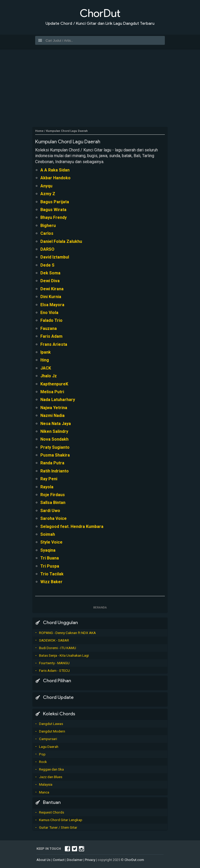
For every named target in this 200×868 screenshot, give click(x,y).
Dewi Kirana (52, 289)
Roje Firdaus (53, 495)
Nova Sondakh (54, 439)
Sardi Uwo (50, 511)
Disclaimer (75, 860)
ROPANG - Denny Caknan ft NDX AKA (67, 633)
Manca (44, 792)
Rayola (47, 487)
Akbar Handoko (55, 178)
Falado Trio (51, 320)
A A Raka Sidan (55, 170)
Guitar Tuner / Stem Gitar (58, 827)
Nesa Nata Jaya (56, 424)
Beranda (100, 608)
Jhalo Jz (49, 376)
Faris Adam (51, 336)
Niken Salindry (54, 431)
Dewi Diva (50, 281)
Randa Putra (52, 463)
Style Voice (51, 542)
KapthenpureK (54, 384)
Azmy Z (48, 194)
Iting (45, 360)
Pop (42, 754)
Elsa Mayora (52, 305)
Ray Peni (49, 479)
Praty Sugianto (55, 447)
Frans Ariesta (54, 344)
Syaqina (48, 550)
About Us (43, 860)
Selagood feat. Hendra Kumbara (72, 527)
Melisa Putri (52, 392)
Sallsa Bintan (53, 503)
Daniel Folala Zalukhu (61, 241)
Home (39, 131)
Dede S (47, 265)
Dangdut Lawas (51, 724)
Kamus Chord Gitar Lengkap (61, 820)
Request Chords (52, 812)
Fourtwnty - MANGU (54, 663)
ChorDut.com (134, 860)
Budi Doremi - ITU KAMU (58, 648)
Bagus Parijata (55, 202)
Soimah (48, 534)
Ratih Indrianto (55, 471)
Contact (59, 860)
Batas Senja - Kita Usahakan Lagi (64, 655)
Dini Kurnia (51, 297)
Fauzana (49, 328)
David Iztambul (55, 257)
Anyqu (46, 186)
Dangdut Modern (52, 731)
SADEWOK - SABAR (54, 640)
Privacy (90, 860)
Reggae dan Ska (51, 769)
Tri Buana (50, 558)
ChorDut (100, 13)
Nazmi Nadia (52, 415)
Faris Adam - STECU (54, 670)
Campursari (48, 739)
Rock (43, 762)
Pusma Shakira (55, 455)
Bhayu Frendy (54, 217)
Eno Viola (49, 313)
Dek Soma (50, 273)
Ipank (46, 352)
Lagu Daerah (49, 747)
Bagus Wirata (53, 210)
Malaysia (46, 784)
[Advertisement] (100, 88)
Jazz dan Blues (51, 777)
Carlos (47, 233)
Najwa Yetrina (54, 408)
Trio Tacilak (52, 574)
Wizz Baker (51, 582)
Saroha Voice (54, 518)
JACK (46, 368)
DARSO (47, 249)
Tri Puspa (50, 566)
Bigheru (48, 226)
